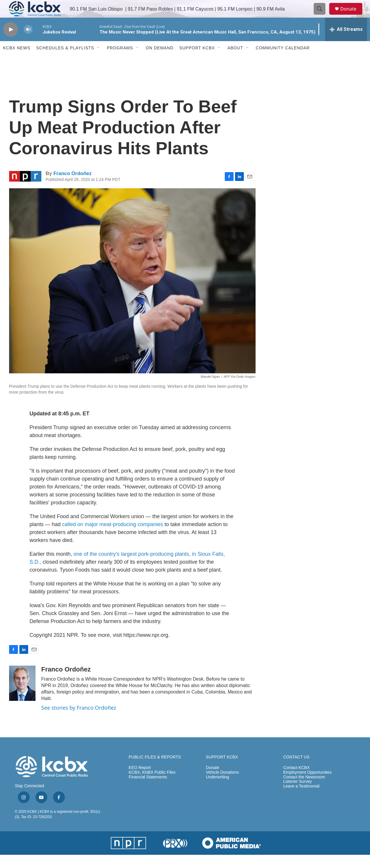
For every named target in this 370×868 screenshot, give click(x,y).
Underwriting (218, 790)
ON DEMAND (160, 61)
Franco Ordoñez (72, 187)
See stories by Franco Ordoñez (79, 721)
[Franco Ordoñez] (22, 696)
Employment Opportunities (307, 786)
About (235, 61)
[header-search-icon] (322, 16)
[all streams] (346, 43)
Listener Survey (297, 795)
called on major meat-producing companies (113, 538)
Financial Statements (148, 790)
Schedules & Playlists (65, 61)
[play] (11, 43)
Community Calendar (283, 61)
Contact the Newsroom (304, 790)
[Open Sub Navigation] (99, 61)
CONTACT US (296, 770)
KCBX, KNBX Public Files (152, 786)
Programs (120, 61)
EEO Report (140, 781)
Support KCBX (197, 61)
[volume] (28, 43)
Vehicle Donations (222, 786)
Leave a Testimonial (301, 799)
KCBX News (17, 61)
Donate (352, 15)
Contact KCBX (296, 781)
